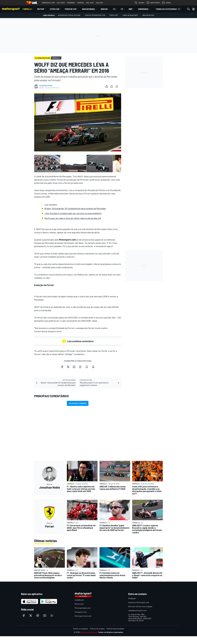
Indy (131, 9)
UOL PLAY (90, 3)
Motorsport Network (89, 632)
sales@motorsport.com (137, 610)
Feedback (132, 598)
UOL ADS (99, 3)
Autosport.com (81, 612)
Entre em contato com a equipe (140, 606)
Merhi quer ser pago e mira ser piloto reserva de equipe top (73, 218)
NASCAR (104, 9)
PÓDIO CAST (114, 15)
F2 (114, 9)
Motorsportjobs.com (83, 608)
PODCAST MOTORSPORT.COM (95, 15)
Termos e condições (81, 629)
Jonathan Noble (46, 85)
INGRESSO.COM (48, 3)
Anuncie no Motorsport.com (139, 602)
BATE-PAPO (153, 3)
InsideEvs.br (79, 600)
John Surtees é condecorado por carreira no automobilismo (73, 213)
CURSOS (80, 3)
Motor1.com (79, 604)
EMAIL (166, 3)
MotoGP (41, 9)
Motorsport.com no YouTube (69, 15)
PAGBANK (71, 3)
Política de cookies (97, 629)
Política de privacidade (115, 629)
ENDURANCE (143, 9)
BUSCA (139, 3)
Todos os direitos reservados (111, 632)
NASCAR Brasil (89, 9)
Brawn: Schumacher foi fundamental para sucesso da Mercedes (75, 208)
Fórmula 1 (27, 9)
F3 (122, 9)
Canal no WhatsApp (130, 15)
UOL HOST (61, 3)
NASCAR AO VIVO (148, 15)
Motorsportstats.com (83, 616)
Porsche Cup (71, 9)
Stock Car (55, 9)
